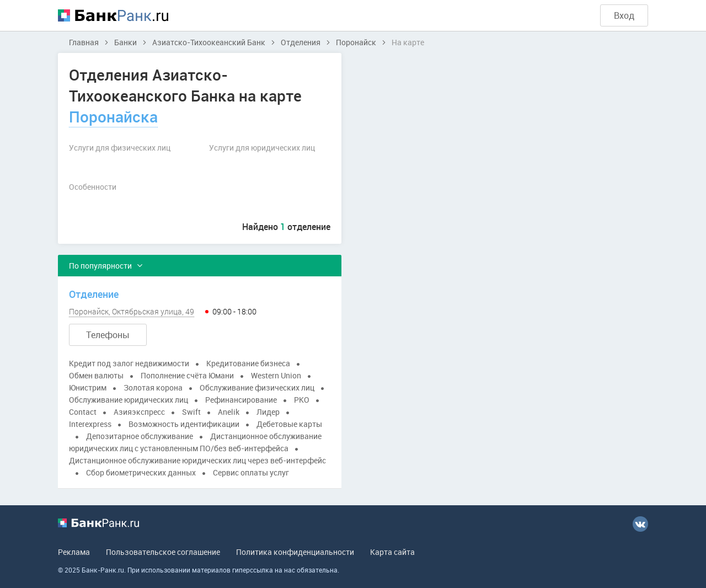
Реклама (74, 552)
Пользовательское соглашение (163, 552)
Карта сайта (392, 552)
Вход (624, 15)
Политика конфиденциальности (295, 552)
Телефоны (108, 335)
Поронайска (113, 116)
